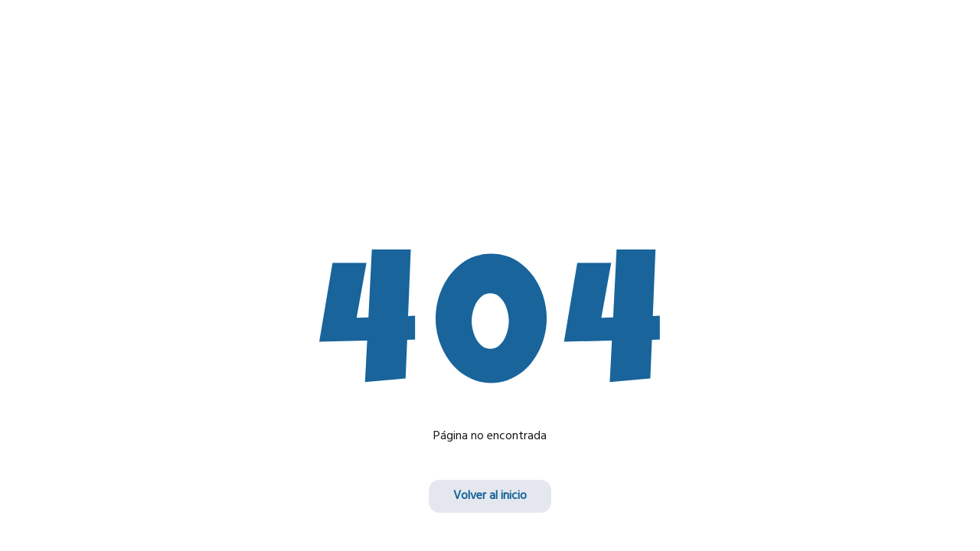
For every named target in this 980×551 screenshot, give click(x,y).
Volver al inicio (490, 496)
